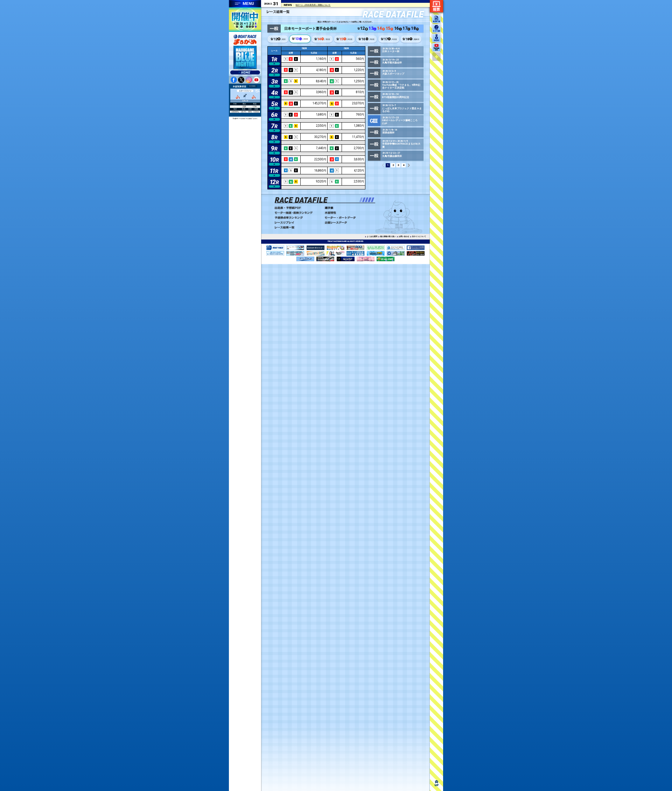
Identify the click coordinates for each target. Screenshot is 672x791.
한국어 (255, 119)
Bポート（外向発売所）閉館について (313, 5)
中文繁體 (249, 119)
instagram (249, 80)
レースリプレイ (298, 223)
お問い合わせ (404, 236)
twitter (241, 80)
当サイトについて (419, 236)
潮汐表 (348, 208)
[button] (361, 200)
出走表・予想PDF (298, 208)
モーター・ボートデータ (348, 218)
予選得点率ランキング (298, 218)
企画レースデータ (348, 223)
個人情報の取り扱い (388, 236)
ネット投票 (436, 6)
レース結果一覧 (298, 228)
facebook (234, 80)
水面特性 (348, 213)
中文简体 (242, 119)
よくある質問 (372, 236)
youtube (257, 80)
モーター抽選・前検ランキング (298, 213)
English (235, 119)
